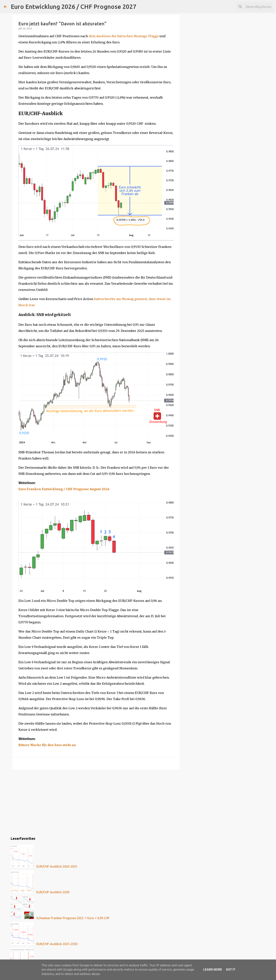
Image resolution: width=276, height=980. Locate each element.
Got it (230, 970)
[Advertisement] (96, 802)
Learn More (213, 970)
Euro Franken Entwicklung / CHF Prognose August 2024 (64, 489)
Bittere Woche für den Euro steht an (47, 745)
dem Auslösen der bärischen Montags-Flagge (124, 36)
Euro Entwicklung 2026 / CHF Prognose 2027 (74, 7)
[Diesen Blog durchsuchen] (253, 7)
